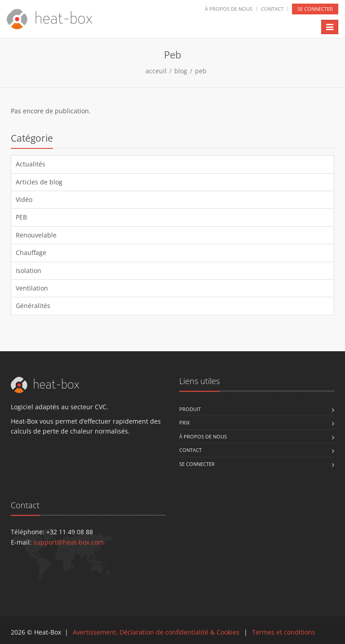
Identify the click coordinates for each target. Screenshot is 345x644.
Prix (184, 423)
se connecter (315, 9)
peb (201, 71)
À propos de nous (229, 9)
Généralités (33, 306)
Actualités (31, 164)
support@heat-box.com (69, 542)
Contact (272, 9)
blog (181, 71)
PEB (21, 217)
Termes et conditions (284, 632)
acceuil (156, 71)
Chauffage (31, 253)
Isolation (29, 271)
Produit (190, 409)
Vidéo (24, 199)
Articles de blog (39, 182)
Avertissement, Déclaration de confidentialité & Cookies (156, 632)
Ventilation (32, 288)
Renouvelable (36, 235)
